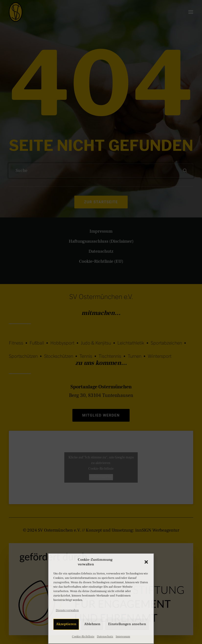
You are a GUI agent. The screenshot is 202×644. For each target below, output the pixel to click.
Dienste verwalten (67, 610)
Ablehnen (92, 624)
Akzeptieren (66, 624)
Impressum (123, 637)
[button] (146, 562)
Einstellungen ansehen (127, 624)
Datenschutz (105, 637)
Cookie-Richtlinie (83, 637)
